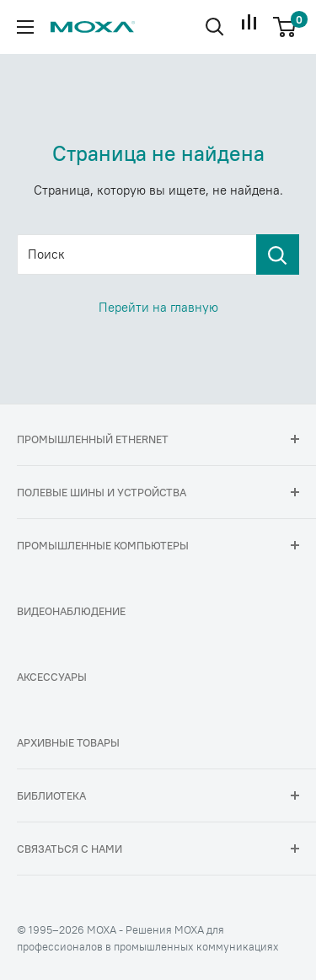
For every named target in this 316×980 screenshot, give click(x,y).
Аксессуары (52, 677)
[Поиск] (278, 254)
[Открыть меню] (25, 27)
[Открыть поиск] (215, 27)
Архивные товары (68, 742)
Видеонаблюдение (71, 611)
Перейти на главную (158, 307)
